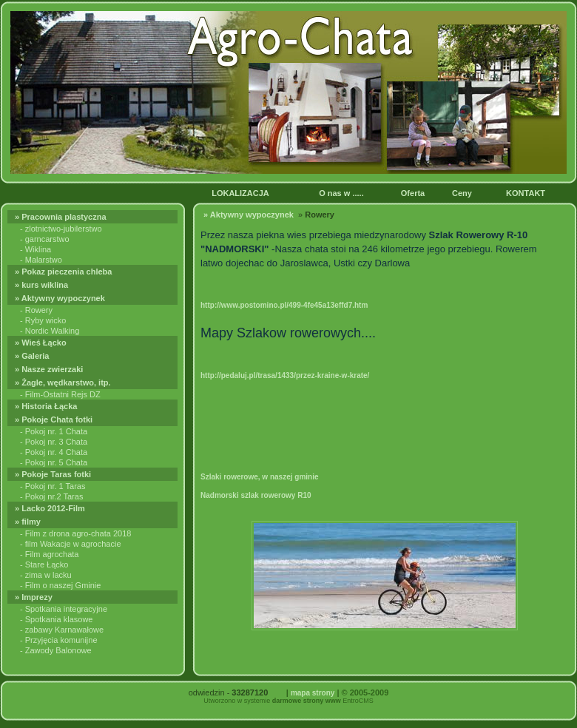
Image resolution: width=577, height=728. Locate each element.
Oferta (414, 193)
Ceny (463, 193)
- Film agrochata (49, 554)
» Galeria (33, 356)
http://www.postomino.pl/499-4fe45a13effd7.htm (284, 305)
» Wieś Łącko (42, 343)
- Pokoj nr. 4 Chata (54, 452)
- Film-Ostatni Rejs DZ (60, 394)
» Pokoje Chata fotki (56, 419)
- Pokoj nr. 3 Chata (54, 442)
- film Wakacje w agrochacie (71, 544)
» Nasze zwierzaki (50, 369)
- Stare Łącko (44, 564)
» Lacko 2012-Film (51, 508)
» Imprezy (35, 597)
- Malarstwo (41, 260)
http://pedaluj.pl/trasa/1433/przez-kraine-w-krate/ (285, 375)
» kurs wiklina (43, 285)
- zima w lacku (46, 575)
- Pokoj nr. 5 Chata (54, 462)
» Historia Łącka (47, 406)
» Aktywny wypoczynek (61, 298)
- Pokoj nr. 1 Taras (53, 486)
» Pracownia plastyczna (63, 217)
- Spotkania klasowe (56, 619)
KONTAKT (528, 193)
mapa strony (313, 693)
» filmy (29, 522)
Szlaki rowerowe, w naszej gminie (260, 477)
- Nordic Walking (50, 331)
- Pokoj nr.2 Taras (51, 496)
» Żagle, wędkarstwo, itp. (64, 382)
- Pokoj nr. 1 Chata (54, 431)
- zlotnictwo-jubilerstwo (61, 229)
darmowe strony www (307, 701)
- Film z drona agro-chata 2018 (75, 533)
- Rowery (36, 310)
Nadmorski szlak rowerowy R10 (256, 495)
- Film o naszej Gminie (60, 585)
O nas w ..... (343, 193)
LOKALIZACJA (241, 193)
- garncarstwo (45, 239)
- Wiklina (36, 249)
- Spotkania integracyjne (64, 609)
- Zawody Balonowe (56, 650)
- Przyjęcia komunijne (59, 640)
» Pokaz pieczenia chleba (65, 272)
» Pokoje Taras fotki (54, 474)
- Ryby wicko (43, 320)
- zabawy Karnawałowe (62, 630)
